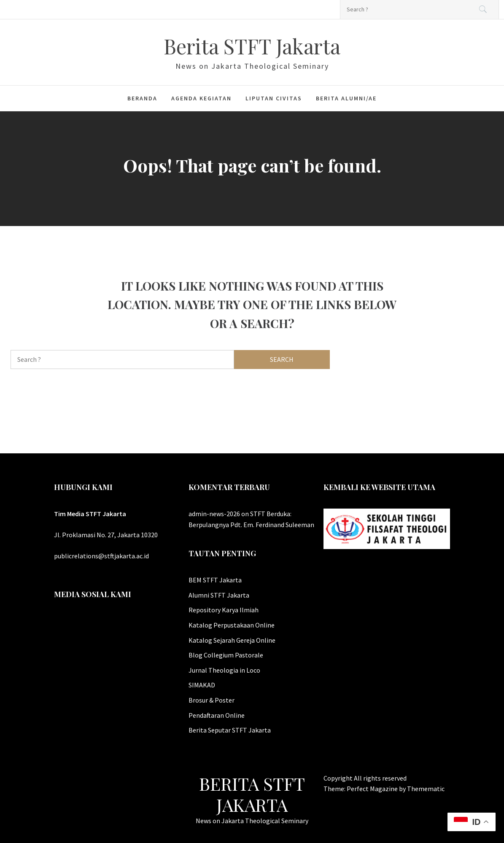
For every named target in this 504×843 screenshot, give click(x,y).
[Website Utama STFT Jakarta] (387, 528)
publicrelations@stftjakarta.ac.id (101, 556)
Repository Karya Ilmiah (224, 610)
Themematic (426, 789)
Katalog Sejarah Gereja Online (232, 640)
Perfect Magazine (373, 789)
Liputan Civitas (274, 98)
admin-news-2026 (214, 514)
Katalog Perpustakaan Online (232, 625)
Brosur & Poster (212, 700)
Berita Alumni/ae (346, 98)
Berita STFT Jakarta (252, 46)
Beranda (142, 98)
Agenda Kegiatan (201, 98)
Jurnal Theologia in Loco (224, 670)
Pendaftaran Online (217, 715)
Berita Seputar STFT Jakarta (230, 730)
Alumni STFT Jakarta (219, 595)
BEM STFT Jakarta (215, 580)
